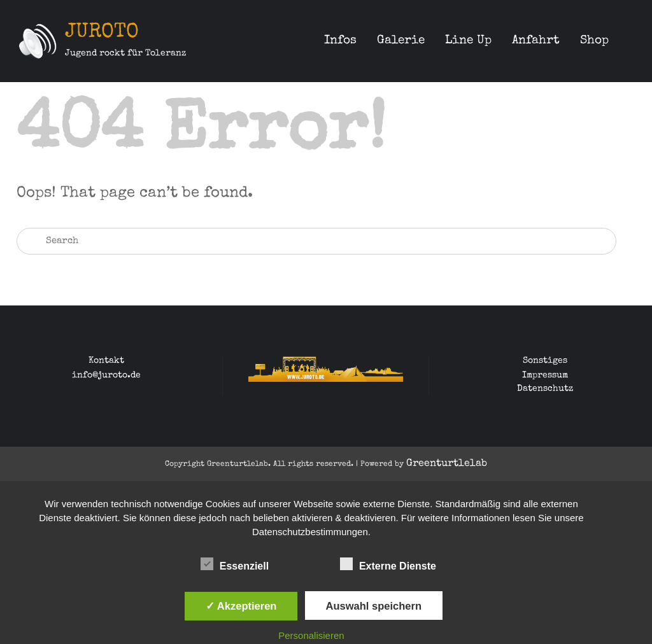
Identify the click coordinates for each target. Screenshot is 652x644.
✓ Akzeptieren (241, 606)
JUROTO (102, 33)
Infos (340, 41)
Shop (594, 41)
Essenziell (235, 564)
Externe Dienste (388, 564)
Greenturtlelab (447, 464)
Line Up (468, 41)
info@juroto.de (106, 375)
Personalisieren (311, 635)
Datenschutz (545, 389)
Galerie (401, 41)
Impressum (545, 375)
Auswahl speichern (374, 606)
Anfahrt (536, 41)
